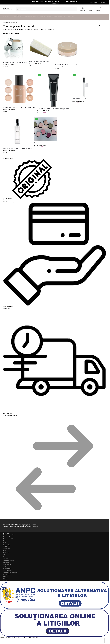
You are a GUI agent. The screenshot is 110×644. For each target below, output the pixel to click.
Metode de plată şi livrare (10, 535)
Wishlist (91, 9)
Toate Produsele (7, 569)
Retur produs (7, 549)
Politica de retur (7, 541)
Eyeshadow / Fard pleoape (42, 143)
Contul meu (83, 9)
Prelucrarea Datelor (8, 537)
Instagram (6, 580)
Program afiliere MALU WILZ (10, 573)
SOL (4, 555)
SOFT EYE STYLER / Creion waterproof (83, 99)
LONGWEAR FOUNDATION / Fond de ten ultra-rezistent (19, 107)
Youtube (5, 578)
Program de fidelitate (9, 561)
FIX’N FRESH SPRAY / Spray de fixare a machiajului (18, 148)
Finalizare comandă (101, 9)
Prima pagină (7, 22)
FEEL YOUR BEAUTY (8, 10)
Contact (5, 547)
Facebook (6, 576)
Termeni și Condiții (8, 539)
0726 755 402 (9, 3)
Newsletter (6, 563)
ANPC (5, 551)
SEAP (5, 543)
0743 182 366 (19, 3)
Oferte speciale (7, 571)
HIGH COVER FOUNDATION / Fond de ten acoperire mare (54, 109)
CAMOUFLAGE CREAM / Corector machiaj (15, 62)
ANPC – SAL (6, 553)
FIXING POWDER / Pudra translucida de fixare (68, 65)
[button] (103, 31)
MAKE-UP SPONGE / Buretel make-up (40, 62)
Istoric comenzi (7, 565)
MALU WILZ (7, 8)
